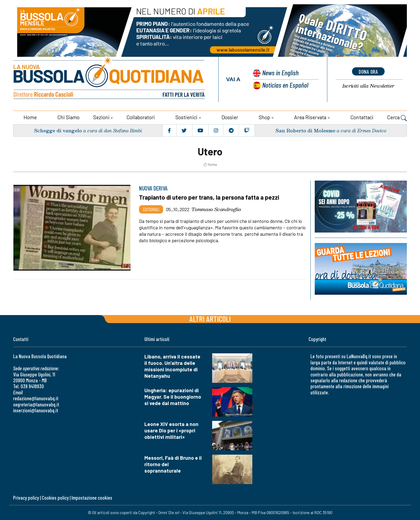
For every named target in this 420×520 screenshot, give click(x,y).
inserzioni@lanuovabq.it (36, 410)
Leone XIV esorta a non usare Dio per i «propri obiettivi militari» (171, 430)
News (280, 72)
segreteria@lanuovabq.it (36, 404)
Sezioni (101, 117)
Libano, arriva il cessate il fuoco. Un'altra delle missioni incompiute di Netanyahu (172, 366)
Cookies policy (55, 498)
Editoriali (151, 209)
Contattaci (362, 117)
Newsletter (368, 86)
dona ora (368, 72)
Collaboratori (141, 117)
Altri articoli (210, 319)
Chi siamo (68, 117)
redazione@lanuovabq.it (36, 398)
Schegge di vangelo (58, 130)
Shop (264, 117)
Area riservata (310, 117)
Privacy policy (26, 498)
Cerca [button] (397, 118)
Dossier (230, 117)
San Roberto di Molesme (305, 130)
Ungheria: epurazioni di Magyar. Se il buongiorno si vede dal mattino (173, 397)
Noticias (285, 85)
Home (30, 117)
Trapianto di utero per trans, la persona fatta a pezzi (209, 197)
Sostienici (186, 117)
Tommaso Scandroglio (216, 209)
